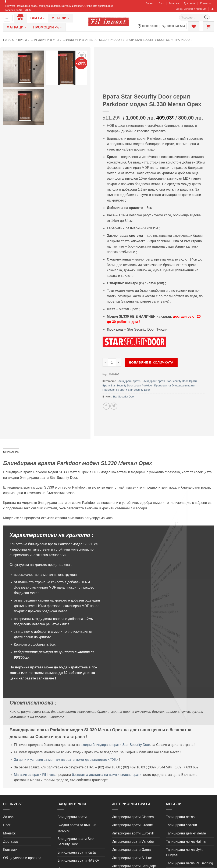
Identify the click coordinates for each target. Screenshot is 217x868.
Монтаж (174, 3)
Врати (38, 18)
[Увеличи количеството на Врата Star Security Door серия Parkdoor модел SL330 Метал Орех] (119, 362)
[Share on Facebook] (106, 406)
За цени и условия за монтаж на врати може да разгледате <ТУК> (66, 760)
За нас (150, 3)
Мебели (60, 18)
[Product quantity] (112, 362)
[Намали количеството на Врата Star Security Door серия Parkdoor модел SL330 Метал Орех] (105, 362)
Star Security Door (123, 397)
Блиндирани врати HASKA (78, 860)
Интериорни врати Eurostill (133, 833)
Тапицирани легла (180, 817)
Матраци (17, 27)
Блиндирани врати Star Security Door (92, 40)
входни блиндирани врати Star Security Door (115, 745)
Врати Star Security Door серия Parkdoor (159, 40)
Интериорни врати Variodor (133, 842)
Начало (9, 40)
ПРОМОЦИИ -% (48, 27)
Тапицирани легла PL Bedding (189, 863)
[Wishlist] (194, 26)
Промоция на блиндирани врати (174, 385)
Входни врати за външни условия (77, 828)
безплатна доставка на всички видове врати (107, 775)
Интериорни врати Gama (131, 850)
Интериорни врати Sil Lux (132, 858)
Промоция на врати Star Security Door (126, 390)
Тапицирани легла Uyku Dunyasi (185, 852)
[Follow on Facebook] (5, 2)
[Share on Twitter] (114, 406)
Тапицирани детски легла (186, 833)
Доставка (190, 3)
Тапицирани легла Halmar (186, 842)
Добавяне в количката (151, 362)
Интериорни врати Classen (133, 817)
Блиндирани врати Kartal (77, 852)
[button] (212, 9)
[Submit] (206, 18)
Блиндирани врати (45, 40)
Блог (161, 3)
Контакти (206, 3)
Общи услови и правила (191, 9)
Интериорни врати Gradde (132, 825)
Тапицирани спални (181, 825)
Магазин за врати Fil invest (35, 775)
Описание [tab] (11, 452)
